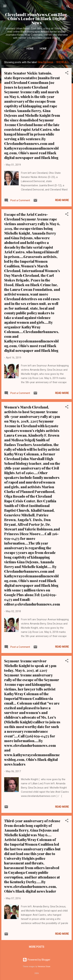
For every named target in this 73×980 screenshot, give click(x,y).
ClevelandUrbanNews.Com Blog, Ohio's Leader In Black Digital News (37, 19)
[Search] (68, 7)
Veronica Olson (44, 967)
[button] (67, 73)
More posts (37, 947)
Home (30, 49)
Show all (63, 62)
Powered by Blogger (36, 960)
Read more (62, 200)
